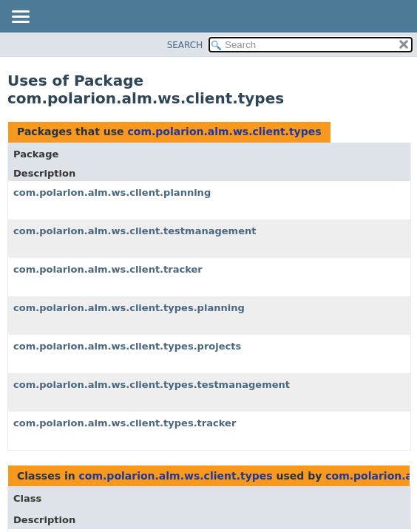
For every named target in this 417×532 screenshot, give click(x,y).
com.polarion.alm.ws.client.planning (112, 192)
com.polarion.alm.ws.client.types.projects (127, 346)
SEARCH (185, 45)
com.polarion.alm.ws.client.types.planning (129, 308)
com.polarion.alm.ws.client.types (224, 132)
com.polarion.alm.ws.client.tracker (108, 269)
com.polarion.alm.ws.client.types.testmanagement (152, 385)
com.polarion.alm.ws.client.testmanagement (135, 231)
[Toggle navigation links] (20, 18)
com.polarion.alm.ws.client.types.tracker (125, 423)
